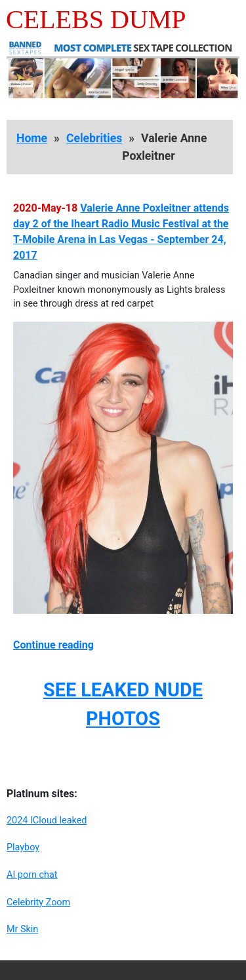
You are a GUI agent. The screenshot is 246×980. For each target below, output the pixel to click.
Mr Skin (22, 929)
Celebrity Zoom (38, 902)
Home (32, 138)
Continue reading (53, 645)
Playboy (23, 847)
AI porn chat (32, 875)
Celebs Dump (96, 19)
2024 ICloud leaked (47, 820)
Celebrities (94, 138)
